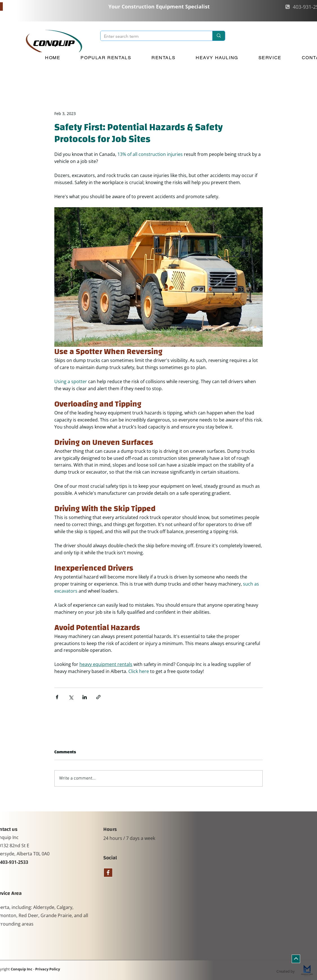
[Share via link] (98, 697)
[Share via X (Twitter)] (71, 697)
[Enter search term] (152, 36)
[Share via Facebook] (57, 697)
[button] (106, 58)
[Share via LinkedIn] (85, 697)
